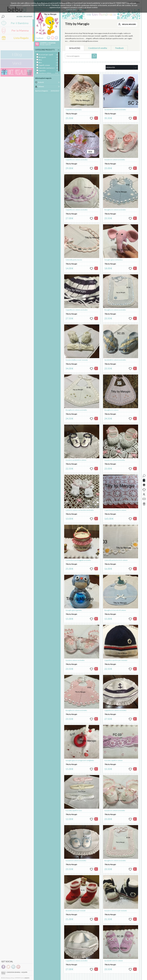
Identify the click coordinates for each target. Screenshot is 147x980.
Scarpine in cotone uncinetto (76, 861)
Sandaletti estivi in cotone (114, 961)
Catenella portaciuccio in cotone (116, 560)
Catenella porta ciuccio (74, 260)
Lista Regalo (21, 38)
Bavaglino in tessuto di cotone (115, 610)
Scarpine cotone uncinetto (75, 660)
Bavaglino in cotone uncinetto (76, 410)
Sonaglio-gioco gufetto (74, 610)
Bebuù (4, 972)
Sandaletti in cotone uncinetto (115, 110)
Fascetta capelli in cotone (113, 760)
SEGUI (129, 24)
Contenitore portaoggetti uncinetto (78, 560)
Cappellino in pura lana (73, 110)
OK (81, 10)
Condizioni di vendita (98, 48)
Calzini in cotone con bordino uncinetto (80, 510)
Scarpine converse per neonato (116, 911)
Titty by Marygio (71, 114)
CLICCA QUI (71, 10)
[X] (59, 50)
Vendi (3, 974)
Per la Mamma (20, 30)
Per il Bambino (20, 23)
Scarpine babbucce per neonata (77, 360)
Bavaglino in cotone (111, 410)
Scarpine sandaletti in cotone (76, 460)
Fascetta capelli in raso (74, 810)
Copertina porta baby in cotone (115, 510)
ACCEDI (19, 16)
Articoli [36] (75, 48)
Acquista (24, 972)
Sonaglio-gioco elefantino (113, 260)
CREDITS (27, 978)
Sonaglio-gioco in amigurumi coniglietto (80, 760)
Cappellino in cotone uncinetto (76, 160)
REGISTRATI (28, 16)
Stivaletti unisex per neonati (75, 911)
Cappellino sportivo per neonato (116, 660)
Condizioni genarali (14, 972)
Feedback (119, 48)
